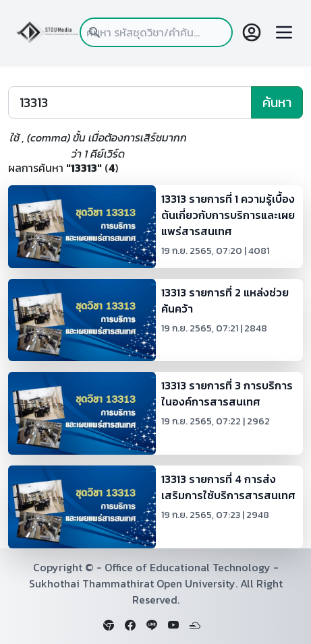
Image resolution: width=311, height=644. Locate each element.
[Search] (130, 102)
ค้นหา (277, 102)
